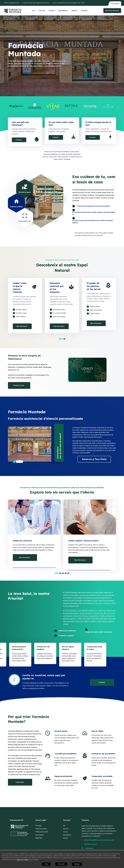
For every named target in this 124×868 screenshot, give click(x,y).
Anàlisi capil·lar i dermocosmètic (83, 541)
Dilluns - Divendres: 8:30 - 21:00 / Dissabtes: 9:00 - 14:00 (69, 3)
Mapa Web (39, 838)
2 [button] (64, 339)
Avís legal (38, 826)
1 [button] (61, 339)
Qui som (42, 11)
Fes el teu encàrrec (112, 11)
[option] (16, 106)
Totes (46, 864)
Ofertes (74, 11)
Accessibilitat (40, 835)
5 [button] (68, 573)
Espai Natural (63, 11)
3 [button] (63, 573)
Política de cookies (41, 829)
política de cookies (22, 860)
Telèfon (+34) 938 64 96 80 (12, 3)
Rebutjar (77, 864)
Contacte (84, 11)
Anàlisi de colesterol (22, 541)
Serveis (52, 11)
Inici (34, 11)
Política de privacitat (42, 832)
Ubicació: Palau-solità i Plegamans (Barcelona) (36, 3)
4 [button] (66, 573)
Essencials (61, 864)
